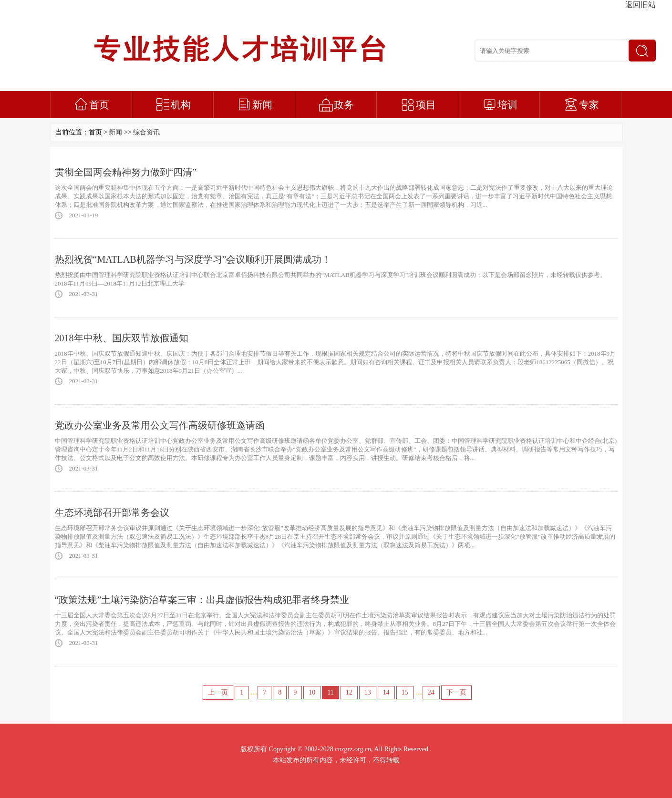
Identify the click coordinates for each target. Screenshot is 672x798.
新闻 (262, 105)
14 (386, 692)
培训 (507, 105)
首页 (99, 105)
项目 (426, 105)
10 (312, 692)
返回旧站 (641, 5)
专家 (589, 105)
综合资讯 (146, 132)
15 (405, 692)
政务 (344, 105)
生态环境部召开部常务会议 (112, 512)
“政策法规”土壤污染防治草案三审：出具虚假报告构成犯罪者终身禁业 (202, 600)
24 (431, 692)
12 (349, 692)
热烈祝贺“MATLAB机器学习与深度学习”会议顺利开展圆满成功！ (193, 259)
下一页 (456, 692)
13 (368, 692)
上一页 (218, 692)
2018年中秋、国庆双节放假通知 (122, 338)
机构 (181, 105)
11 (330, 692)
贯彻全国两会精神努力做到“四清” (126, 172)
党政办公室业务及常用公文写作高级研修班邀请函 (160, 425)
